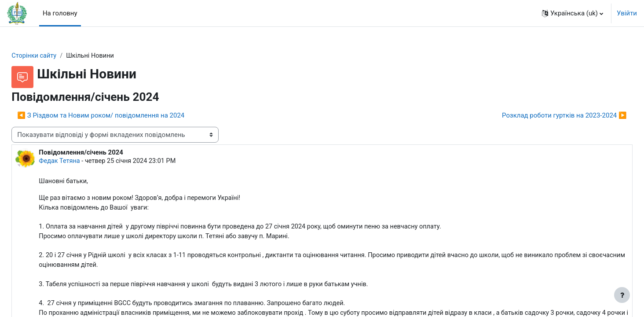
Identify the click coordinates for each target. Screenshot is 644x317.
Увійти (627, 13)
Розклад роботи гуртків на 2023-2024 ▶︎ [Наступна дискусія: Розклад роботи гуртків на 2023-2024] (545, 116)
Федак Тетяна (80, 162)
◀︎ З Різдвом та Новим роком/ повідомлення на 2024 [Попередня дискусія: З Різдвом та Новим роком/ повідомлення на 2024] (121, 116)
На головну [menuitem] (60, 13)
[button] (573, 13)
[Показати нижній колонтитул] (622, 295)
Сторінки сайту (55, 56)
